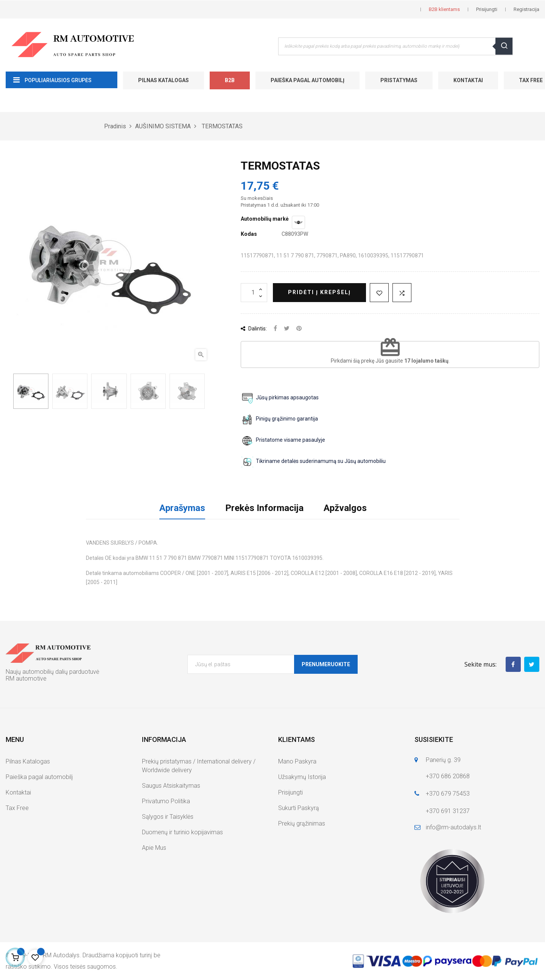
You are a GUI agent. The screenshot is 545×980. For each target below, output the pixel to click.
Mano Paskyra (297, 761)
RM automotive (26, 679)
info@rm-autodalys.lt (453, 827)
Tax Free (17, 808)
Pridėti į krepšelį (319, 292)
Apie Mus (154, 848)
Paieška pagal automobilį (308, 80)
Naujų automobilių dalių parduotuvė (52, 672)
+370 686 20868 (448, 776)
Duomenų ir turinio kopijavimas (182, 832)
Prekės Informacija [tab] (264, 508)
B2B (230, 80)
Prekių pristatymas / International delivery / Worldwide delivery (199, 766)
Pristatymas (399, 80)
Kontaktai (468, 80)
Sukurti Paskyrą (299, 808)
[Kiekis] (254, 293)
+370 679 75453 (448, 794)
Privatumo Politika (166, 801)
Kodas (249, 234)
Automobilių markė (265, 219)
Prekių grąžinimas (302, 823)
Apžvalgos (345, 508)
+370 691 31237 (448, 811)
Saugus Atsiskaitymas (171, 786)
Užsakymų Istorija (302, 777)
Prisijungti (290, 792)
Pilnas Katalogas (163, 80)
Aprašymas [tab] (182, 508)
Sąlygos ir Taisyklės (168, 817)
